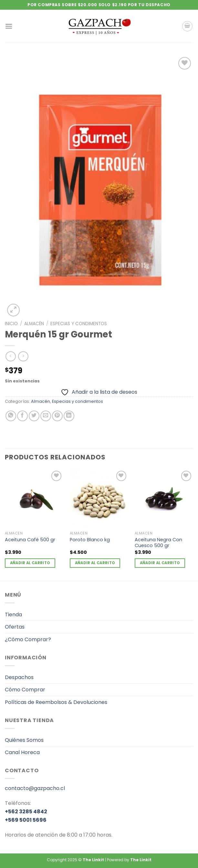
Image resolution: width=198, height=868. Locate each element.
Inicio (11, 324)
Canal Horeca (22, 752)
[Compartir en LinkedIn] (69, 416)
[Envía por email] (46, 416)
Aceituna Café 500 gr (30, 540)
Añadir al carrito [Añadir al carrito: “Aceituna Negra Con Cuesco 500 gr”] (160, 563)
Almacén (34, 324)
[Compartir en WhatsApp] (11, 416)
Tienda (13, 615)
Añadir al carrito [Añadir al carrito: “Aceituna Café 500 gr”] (30, 563)
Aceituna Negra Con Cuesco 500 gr (158, 543)
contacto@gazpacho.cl (35, 788)
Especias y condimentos (79, 324)
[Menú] (9, 26)
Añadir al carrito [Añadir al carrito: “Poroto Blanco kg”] (95, 563)
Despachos (19, 677)
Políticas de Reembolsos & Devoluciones (56, 702)
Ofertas (15, 627)
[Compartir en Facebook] (22, 416)
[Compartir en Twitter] (34, 416)
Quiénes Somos (24, 740)
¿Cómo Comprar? (28, 639)
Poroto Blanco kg (90, 540)
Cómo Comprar (25, 690)
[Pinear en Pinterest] (57, 416)
